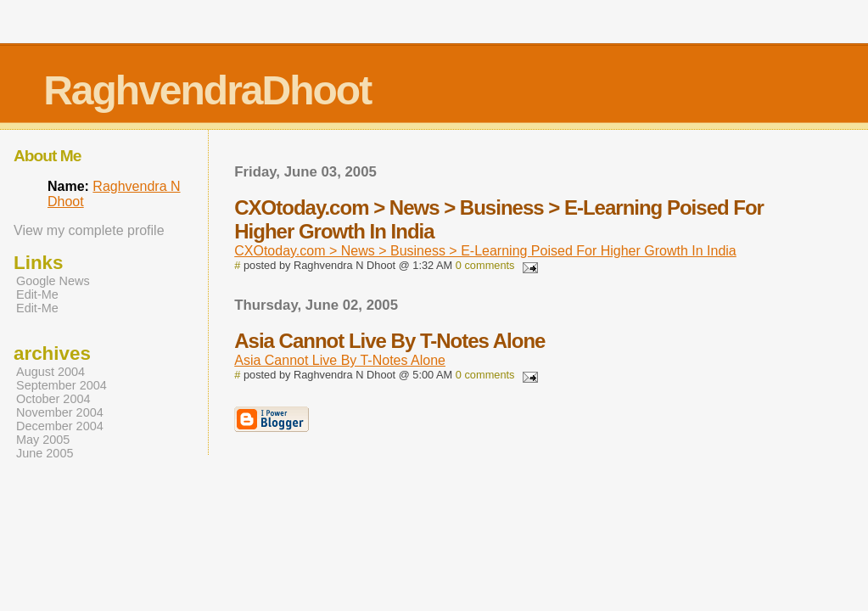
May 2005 (43, 440)
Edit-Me (37, 294)
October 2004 (53, 399)
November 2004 (60, 412)
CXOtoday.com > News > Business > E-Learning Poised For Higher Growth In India (485, 251)
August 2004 (50, 372)
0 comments (485, 265)
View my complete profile (89, 230)
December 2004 (60, 426)
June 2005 (45, 453)
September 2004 (62, 385)
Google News (53, 281)
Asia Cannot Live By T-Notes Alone (340, 360)
